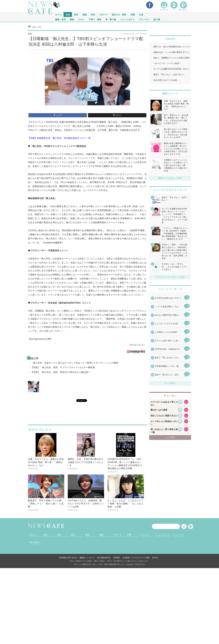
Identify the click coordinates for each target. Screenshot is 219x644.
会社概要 (126, 558)
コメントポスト (127, 19)
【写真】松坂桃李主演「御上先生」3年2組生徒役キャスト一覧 (59, 138)
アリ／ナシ (144, 19)
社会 (68, 14)
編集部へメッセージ (87, 558)
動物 (72, 19)
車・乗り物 (111, 19)
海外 (87, 535)
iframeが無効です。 (88, 417)
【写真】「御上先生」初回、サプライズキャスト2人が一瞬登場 (63, 367)
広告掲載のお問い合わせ (68, 558)
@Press (155, 558)
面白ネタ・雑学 (119, 14)
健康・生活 (60, 19)
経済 (73, 535)
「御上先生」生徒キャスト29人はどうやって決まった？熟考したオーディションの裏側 (75, 363)
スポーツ (103, 14)
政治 (76, 14)
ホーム (32, 535)
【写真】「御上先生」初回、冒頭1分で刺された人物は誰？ (61, 372)
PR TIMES (35, 542)
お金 (141, 14)
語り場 (157, 19)
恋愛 (133, 14)
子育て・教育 (95, 19)
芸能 (84, 14)
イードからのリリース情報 (140, 558)
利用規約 (117, 558)
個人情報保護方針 (104, 558)
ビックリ (145, 535)
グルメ (81, 19)
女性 (93, 14)
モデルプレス (38, 430)
